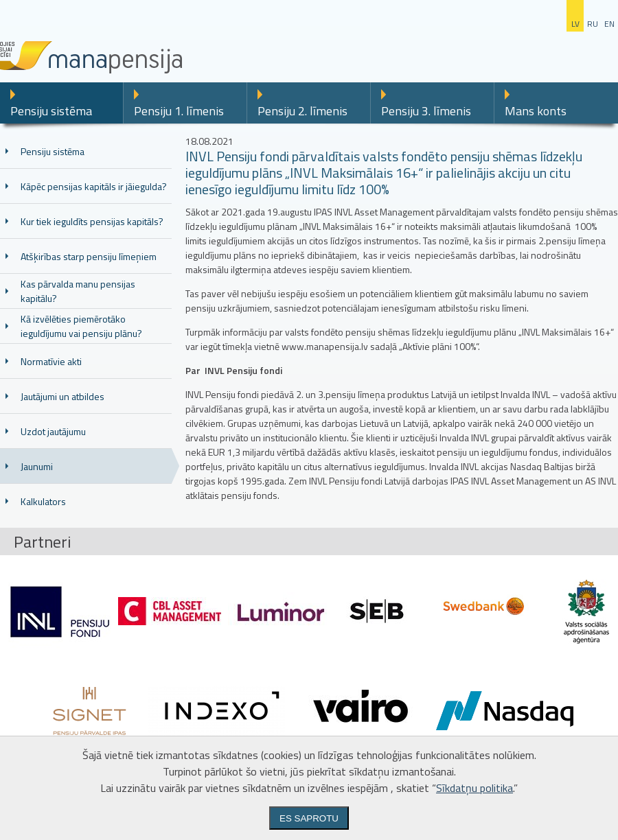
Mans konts (536, 111)
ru (593, 24)
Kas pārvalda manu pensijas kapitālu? (78, 291)
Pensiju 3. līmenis (426, 111)
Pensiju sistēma (51, 111)
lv (575, 24)
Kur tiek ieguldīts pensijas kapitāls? (92, 221)
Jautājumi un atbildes (62, 396)
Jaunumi (37, 466)
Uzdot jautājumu (53, 431)
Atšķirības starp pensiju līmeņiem (89, 256)
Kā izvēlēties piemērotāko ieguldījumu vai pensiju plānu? (81, 326)
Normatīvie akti (51, 361)
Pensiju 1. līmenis (179, 111)
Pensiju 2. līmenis (302, 111)
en (609, 24)
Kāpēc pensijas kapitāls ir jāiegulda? (94, 186)
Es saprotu (309, 818)
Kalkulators (43, 501)
